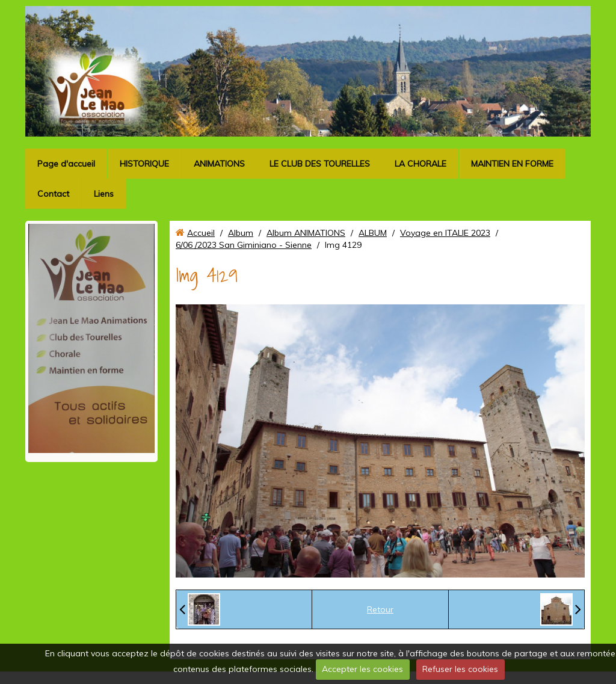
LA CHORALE (420, 164)
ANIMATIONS (219, 164)
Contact (53, 194)
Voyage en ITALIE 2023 (445, 233)
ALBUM (373, 233)
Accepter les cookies (362, 669)
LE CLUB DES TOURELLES (320, 164)
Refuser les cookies (460, 669)
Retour (380, 609)
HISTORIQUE (144, 164)
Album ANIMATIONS (306, 233)
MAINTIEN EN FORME (512, 164)
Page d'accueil (66, 164)
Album (241, 233)
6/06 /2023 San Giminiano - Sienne (244, 245)
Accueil (201, 233)
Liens (104, 194)
